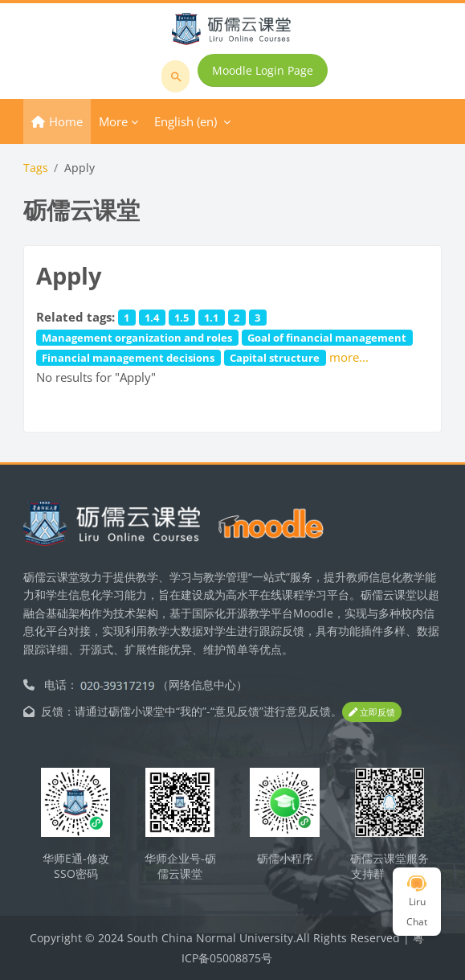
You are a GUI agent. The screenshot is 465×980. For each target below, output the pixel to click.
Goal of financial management (327, 338)
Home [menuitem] (66, 121)
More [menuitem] (113, 121)
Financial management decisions (128, 358)
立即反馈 (372, 712)
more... (349, 357)
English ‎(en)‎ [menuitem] (186, 121)
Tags (36, 168)
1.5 (182, 318)
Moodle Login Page (263, 70)
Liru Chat (417, 902)
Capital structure (275, 358)
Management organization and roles (137, 338)
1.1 (211, 318)
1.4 (152, 318)
